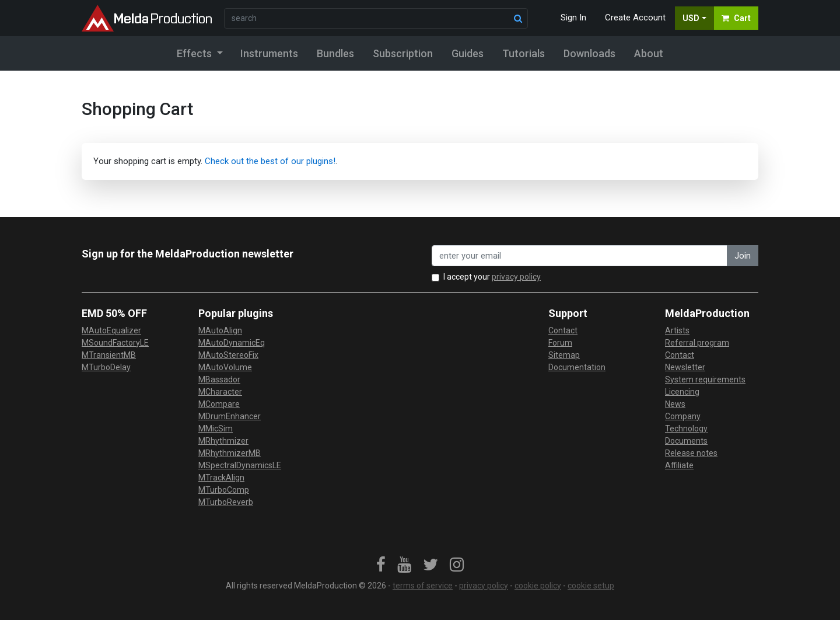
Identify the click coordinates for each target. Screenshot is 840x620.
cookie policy (538, 586)
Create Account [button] (635, 18)
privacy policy (516, 277)
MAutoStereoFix (228, 355)
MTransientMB (109, 355)
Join (743, 256)
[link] (381, 565)
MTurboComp (224, 490)
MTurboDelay (106, 367)
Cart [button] (736, 18)
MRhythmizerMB (230, 453)
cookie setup (591, 586)
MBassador (219, 379)
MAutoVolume (225, 367)
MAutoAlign (220, 330)
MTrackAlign (221, 478)
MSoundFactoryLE (115, 343)
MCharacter (220, 392)
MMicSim (216, 429)
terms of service (423, 586)
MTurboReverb (226, 502)
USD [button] (691, 18)
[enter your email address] (580, 256)
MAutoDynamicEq (232, 343)
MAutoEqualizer (111, 330)
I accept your (492, 277)
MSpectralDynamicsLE (240, 465)
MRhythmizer (223, 441)
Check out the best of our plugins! (270, 161)
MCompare (219, 404)
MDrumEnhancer (230, 416)
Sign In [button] (573, 18)
